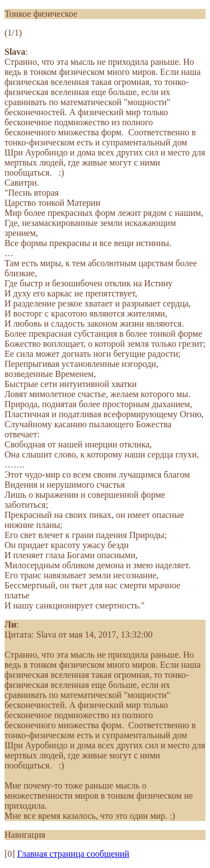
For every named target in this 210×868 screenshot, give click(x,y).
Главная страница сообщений (73, 854)
